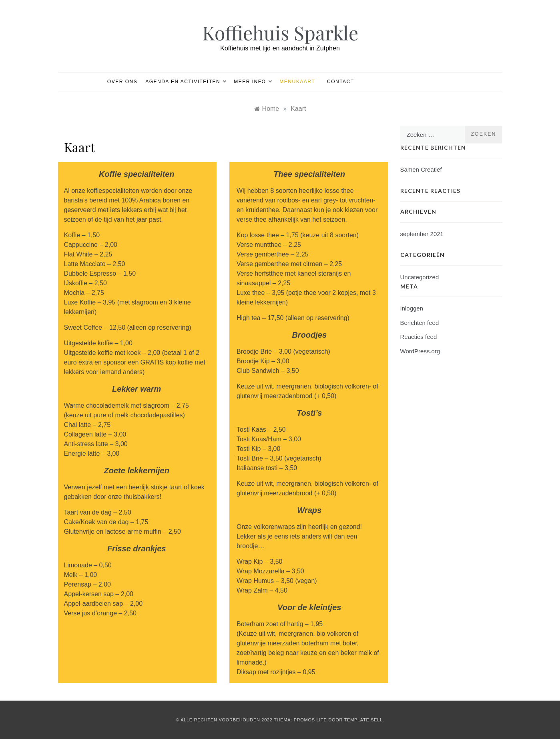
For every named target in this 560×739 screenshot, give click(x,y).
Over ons (122, 82)
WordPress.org (420, 351)
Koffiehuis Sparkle (280, 32)
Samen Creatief (421, 169)
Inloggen (412, 308)
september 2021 (422, 234)
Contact (341, 82)
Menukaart (297, 82)
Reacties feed (419, 337)
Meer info (253, 82)
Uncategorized (420, 277)
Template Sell (363, 720)
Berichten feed (420, 323)
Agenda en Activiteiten (186, 82)
